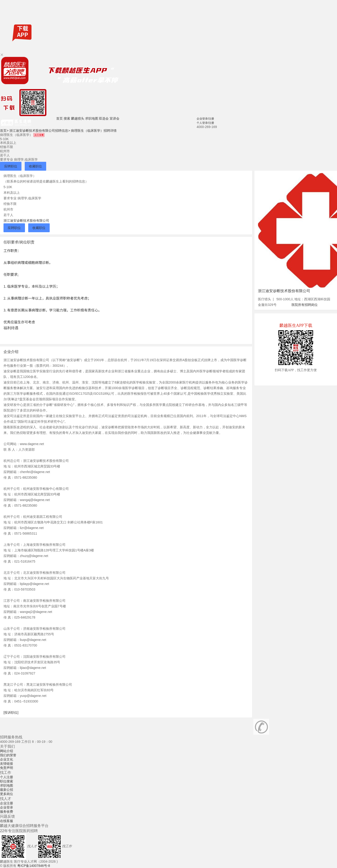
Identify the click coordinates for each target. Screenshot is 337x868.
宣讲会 (115, 118)
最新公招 (7, 790)
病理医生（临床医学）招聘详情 (94, 131)
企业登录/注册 (205, 119)
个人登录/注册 (205, 123)
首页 (59, 118)
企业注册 (7, 803)
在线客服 (7, 821)
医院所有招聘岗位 (305, 305)
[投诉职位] (11, 712)
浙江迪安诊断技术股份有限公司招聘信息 (40, 131)
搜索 (67, 118)
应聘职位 (11, 166)
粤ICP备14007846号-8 (34, 866)
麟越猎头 (78, 118)
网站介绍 (7, 751)
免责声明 (7, 768)
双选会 (104, 118)
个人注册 (7, 777)
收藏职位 (35, 166)
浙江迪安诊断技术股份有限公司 (26, 221)
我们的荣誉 (8, 755)
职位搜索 (7, 781)
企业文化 (7, 759)
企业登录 (7, 807)
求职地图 (92, 118)
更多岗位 (7, 794)
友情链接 (7, 764)
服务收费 (7, 812)
